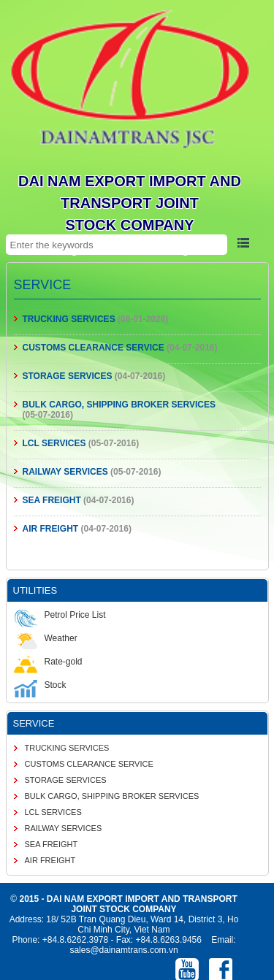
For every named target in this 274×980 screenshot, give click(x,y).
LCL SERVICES (54, 443)
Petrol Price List (60, 615)
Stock (40, 685)
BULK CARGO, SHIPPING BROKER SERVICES (119, 405)
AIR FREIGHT (51, 529)
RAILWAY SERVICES (65, 472)
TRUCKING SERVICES (69, 319)
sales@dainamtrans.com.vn (123, 950)
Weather (46, 638)
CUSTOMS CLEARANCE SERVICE (94, 348)
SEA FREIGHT (52, 500)
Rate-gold (48, 662)
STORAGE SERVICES (68, 376)
